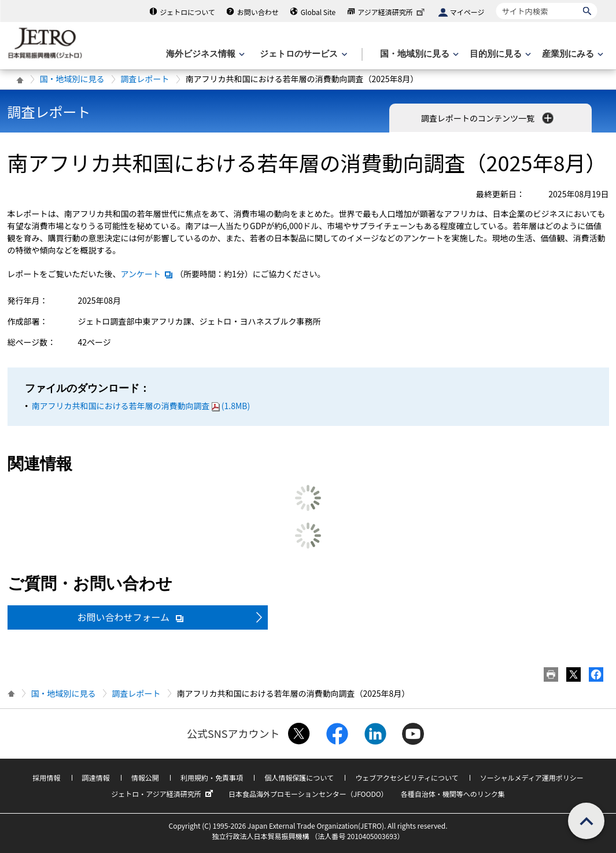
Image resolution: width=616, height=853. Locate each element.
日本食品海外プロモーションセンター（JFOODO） (308, 794)
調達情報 (96, 777)
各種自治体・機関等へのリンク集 (453, 794)
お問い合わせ (258, 12)
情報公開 (145, 777)
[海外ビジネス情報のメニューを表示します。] (204, 54)
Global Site (318, 12)
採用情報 (46, 777)
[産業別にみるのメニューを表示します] (571, 54)
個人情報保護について (299, 777)
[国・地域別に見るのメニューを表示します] (418, 54)
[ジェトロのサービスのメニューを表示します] (302, 54)
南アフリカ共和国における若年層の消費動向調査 (141, 406)
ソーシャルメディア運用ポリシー (532, 777)
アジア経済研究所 (392, 12)
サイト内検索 (496, 3)
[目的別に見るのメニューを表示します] (499, 54)
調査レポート (145, 79)
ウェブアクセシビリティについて (407, 777)
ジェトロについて (187, 12)
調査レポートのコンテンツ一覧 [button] (488, 118)
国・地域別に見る (72, 79)
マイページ (467, 12)
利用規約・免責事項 (212, 777)
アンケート (147, 274)
